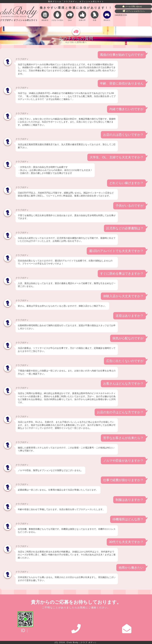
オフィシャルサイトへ (134, 11)
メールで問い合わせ (132, 7)
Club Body (82, 642)
